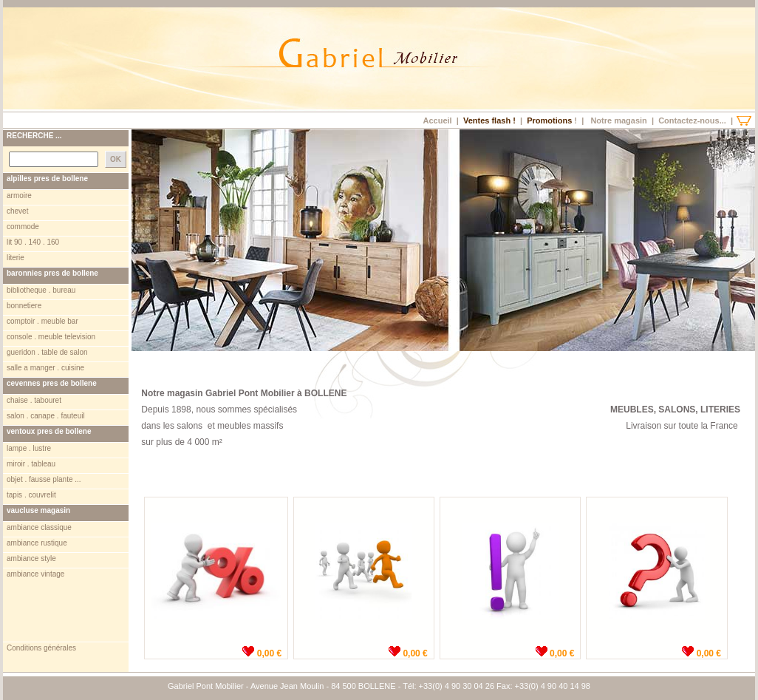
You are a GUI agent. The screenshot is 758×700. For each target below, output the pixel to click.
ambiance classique (39, 527)
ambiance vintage (35, 574)
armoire (19, 196)
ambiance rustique (37, 543)
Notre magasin (618, 120)
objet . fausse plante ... (44, 479)
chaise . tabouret (34, 400)
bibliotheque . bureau (41, 290)
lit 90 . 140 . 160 (33, 242)
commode (23, 227)
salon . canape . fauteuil (46, 416)
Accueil (437, 120)
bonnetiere (24, 306)
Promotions (549, 120)
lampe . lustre (29, 448)
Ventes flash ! (489, 120)
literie (16, 258)
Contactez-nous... (692, 120)
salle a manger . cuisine (45, 368)
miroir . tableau (31, 464)
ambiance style (31, 558)
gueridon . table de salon (47, 352)
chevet (17, 211)
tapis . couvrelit (31, 495)
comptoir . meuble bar (42, 321)
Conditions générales (41, 648)
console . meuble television (51, 337)
